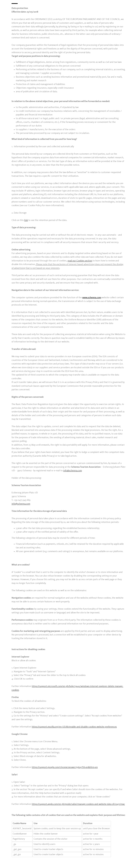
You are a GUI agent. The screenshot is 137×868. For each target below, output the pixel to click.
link (26, 220)
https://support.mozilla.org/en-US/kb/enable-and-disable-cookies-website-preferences (74, 727)
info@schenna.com (73, 471)
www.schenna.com (92, 298)
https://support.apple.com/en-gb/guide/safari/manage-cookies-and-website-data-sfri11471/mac (78, 804)
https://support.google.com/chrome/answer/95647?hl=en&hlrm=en (65, 767)
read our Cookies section (80, 261)
